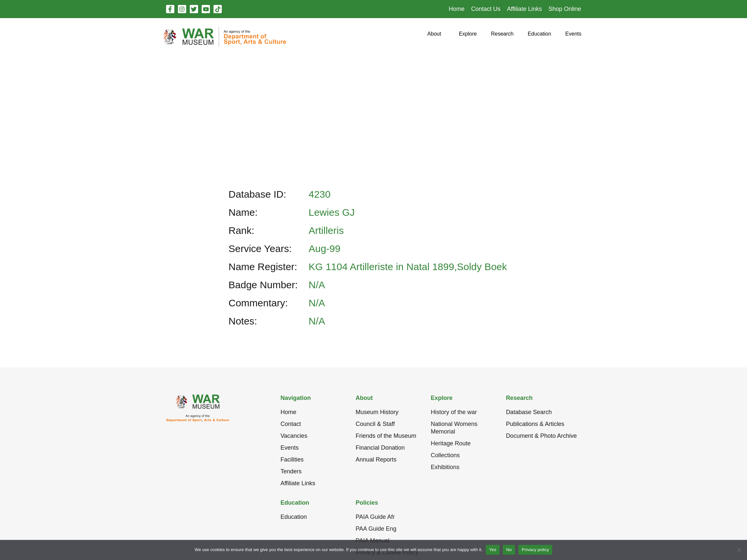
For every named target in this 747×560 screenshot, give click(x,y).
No (509, 550)
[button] (434, 36)
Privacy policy (535, 550)
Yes (493, 550)
